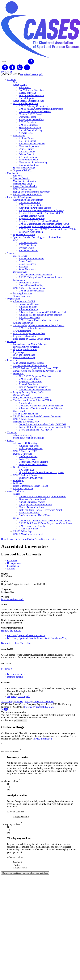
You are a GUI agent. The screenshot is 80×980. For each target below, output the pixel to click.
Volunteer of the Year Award (32, 499)
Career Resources (27, 264)
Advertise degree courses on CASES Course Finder (43, 312)
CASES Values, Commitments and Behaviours (41, 109)
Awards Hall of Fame (29, 513)
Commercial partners (29, 165)
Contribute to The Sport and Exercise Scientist (41, 406)
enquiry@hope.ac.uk (11, 630)
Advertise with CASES (24, 301)
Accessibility (7, 702)
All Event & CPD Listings (26, 443)
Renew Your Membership (25, 186)
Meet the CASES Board (30, 114)
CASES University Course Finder (29, 288)
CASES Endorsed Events (25, 475)
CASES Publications (23, 419)
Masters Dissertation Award (32, 507)
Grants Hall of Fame (29, 529)
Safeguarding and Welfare (31, 120)
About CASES (20, 85)
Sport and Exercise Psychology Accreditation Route (38, 237)
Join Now (18, 176)
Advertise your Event (29, 446)
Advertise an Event (28, 307)
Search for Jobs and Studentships (29, 438)
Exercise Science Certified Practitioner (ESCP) (41, 213)
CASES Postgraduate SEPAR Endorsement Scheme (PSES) (47, 229)
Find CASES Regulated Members (29, 333)
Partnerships (19, 136)
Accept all (22, 721)
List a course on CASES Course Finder (32, 339)
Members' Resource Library (26, 422)
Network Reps (26, 133)
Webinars (17, 483)
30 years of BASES (22, 170)
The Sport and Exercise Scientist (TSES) (32, 400)
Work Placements (27, 269)
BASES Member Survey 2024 (27, 194)
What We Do (25, 87)
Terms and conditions (44, 702)
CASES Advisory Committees (33, 106)
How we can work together (32, 144)
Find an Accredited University (33, 387)
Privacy (28, 702)
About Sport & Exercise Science (28, 101)
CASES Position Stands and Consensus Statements (37, 416)
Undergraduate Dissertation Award (35, 505)
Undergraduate (20, 272)
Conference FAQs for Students (33, 462)
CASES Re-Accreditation (31, 205)
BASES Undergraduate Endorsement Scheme (41, 277)
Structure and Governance (31, 95)
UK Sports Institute (28, 157)
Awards (17, 494)
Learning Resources (22, 293)
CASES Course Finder (30, 379)
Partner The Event (28, 459)
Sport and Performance (24, 355)
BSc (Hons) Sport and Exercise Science (26, 635)
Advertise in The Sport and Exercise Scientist (40, 315)
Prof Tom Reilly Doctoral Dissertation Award (40, 510)
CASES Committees (29, 125)
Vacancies (24, 267)
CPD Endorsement (22, 331)
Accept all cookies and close (36, 873)
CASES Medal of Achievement (28, 534)
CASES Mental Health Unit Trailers (30, 366)
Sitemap (19, 702)
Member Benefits (21, 178)
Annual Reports (26, 98)
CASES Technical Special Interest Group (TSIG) (36, 368)
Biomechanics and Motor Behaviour (30, 344)
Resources (12, 539)
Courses (11, 569)
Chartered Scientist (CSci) (31, 216)
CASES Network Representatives (35, 390)
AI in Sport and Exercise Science (29, 363)
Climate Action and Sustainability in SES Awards (42, 497)
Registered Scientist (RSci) (32, 218)
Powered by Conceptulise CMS (39, 707)
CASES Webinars (27, 245)
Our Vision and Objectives (31, 90)
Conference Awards (28, 456)
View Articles (25, 403)
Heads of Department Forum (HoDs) (30, 486)
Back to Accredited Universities (16, 643)
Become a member (16, 674)
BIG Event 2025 (27, 470)
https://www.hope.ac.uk (12, 599)
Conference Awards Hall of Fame (35, 515)
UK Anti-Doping (27, 152)
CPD (15, 240)
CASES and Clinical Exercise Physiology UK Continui (45, 521)
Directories (18, 374)
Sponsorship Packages (30, 304)
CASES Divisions (27, 122)
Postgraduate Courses (29, 283)
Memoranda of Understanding (33, 162)
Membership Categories (24, 181)
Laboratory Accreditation (31, 232)
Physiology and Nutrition (25, 349)
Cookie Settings (9, 720)
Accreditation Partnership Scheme (35, 208)
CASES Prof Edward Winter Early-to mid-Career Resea (45, 523)
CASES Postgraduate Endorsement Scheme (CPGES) (44, 226)
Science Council (27, 154)
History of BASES (28, 93)
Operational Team (27, 117)
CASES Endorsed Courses (31, 291)
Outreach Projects (21, 395)
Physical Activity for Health (26, 347)
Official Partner (26, 149)
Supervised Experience (24, 234)
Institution (12, 561)
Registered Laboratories (24, 336)
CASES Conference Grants (32, 526)
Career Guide (25, 261)
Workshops (18, 480)
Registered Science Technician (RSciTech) (39, 221)
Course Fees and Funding (31, 285)
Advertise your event (23, 489)
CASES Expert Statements (26, 414)
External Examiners (28, 384)
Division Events (27, 248)
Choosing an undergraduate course (35, 275)
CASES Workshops (28, 243)
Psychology (19, 352)
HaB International (27, 141)
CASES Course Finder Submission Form (38, 320)
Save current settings (12, 873)
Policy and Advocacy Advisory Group (31, 398)
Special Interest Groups (30, 128)
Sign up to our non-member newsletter (31, 192)
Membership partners (29, 146)
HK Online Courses (28, 251)
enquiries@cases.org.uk (31, 74)
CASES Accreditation (29, 202)
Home (4, 539)
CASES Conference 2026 (25, 451)
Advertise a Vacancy (29, 309)
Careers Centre (20, 256)
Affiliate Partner (27, 138)
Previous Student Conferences (33, 464)
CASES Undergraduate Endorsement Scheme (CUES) (45, 224)
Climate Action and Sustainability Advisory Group (37, 371)
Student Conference (22, 296)
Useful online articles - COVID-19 (35, 430)
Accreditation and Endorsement (28, 200)
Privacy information (42, 739)
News (16, 82)
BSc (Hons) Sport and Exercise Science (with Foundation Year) (37, 638)
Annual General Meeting (31, 130)
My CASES (7, 72)
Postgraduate (19, 280)
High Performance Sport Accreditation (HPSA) (41, 210)
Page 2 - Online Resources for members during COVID (45, 427)
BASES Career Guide (29, 317)
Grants (16, 518)
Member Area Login (23, 184)
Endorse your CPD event (31, 448)
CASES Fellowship (22, 189)
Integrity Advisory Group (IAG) (28, 392)
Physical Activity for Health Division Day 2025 (41, 472)
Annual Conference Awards (32, 502)
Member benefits (15, 677)
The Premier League (29, 160)
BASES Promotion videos (31, 259)
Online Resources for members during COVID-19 (43, 424)
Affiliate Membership (23, 323)
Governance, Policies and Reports (35, 111)
